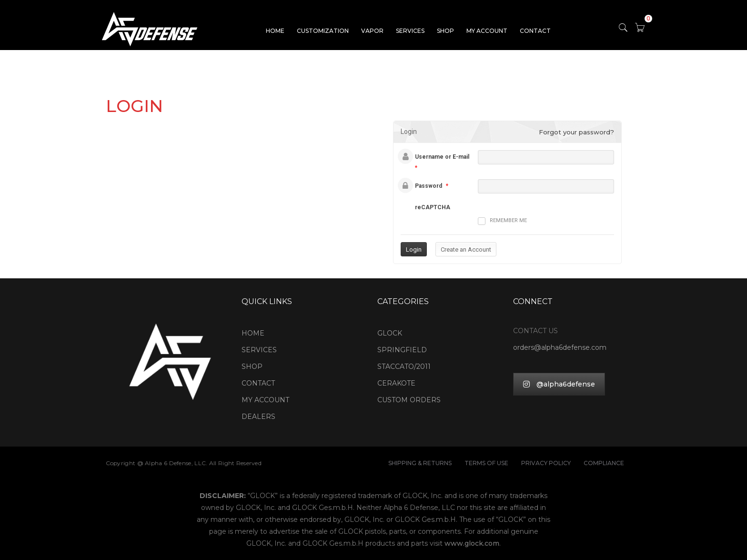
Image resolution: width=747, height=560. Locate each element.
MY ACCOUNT (487, 31)
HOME (275, 31)
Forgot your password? (576, 132)
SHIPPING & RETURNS (420, 463)
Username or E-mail (442, 157)
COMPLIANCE (604, 463)
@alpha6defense (559, 384)
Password (429, 186)
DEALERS (258, 417)
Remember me (502, 221)
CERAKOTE (396, 383)
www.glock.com (472, 543)
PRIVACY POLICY (546, 463)
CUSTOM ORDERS (409, 400)
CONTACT (535, 31)
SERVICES (410, 31)
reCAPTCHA (433, 207)
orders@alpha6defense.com (560, 347)
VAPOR (372, 31)
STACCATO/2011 (404, 367)
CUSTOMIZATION (323, 31)
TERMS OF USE (486, 463)
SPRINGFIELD (402, 350)
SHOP (445, 31)
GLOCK (390, 333)
